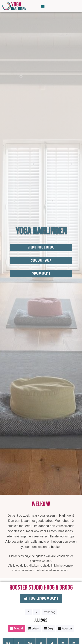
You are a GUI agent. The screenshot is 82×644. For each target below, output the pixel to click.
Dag (50, 628)
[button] (43, 6)
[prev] (28, 612)
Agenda (67, 628)
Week (35, 628)
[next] (36, 612)
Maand (18, 628)
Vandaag (50, 612)
